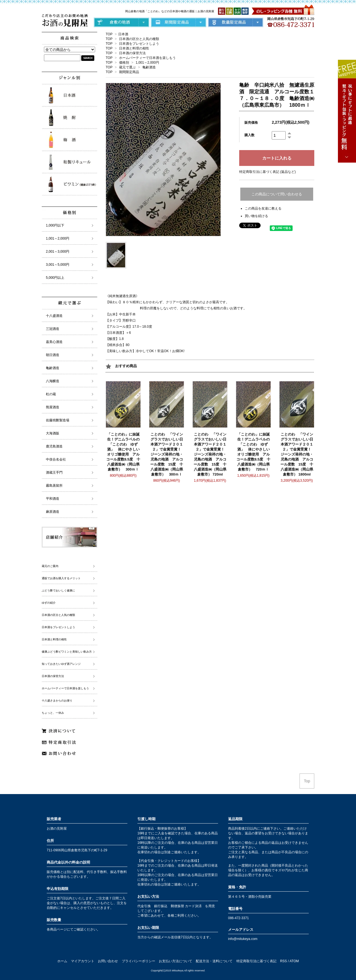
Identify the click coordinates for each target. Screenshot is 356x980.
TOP (109, 34)
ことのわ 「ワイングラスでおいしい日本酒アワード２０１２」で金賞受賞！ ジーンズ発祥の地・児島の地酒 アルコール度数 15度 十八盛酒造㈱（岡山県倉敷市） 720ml (211, 454)
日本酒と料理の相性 (134, 48)
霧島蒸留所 (54, 486)
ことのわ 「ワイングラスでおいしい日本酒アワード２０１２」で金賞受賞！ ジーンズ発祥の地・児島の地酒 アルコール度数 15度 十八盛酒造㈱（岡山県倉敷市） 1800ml (298, 454)
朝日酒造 (53, 355)
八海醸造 (53, 381)
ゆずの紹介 (49, 603)
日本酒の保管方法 (132, 53)
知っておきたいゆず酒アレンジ (61, 664)
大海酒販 (53, 433)
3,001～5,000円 (58, 265)
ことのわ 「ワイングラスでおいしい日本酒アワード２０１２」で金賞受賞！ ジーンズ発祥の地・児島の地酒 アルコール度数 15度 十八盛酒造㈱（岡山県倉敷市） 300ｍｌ (167, 454)
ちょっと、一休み (53, 713)
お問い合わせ (108, 961)
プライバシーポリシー (139, 961)
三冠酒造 (53, 329)
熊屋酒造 (53, 407)
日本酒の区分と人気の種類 (139, 39)
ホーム (62, 961)
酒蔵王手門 (54, 472)
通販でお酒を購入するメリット (61, 578)
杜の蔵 (51, 394)
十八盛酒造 (54, 316)
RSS (284, 961)
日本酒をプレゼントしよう (139, 44)
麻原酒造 (53, 512)
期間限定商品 (129, 72)
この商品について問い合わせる (277, 194)
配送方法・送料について (214, 961)
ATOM (294, 961)
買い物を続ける (256, 216)
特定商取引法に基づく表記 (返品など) (267, 172)
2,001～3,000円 (58, 252)
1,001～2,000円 (147, 63)
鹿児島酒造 (54, 446)
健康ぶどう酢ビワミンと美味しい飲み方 (67, 652)
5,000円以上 (55, 278)
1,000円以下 (55, 225)
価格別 (124, 63)
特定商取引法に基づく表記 (256, 961)
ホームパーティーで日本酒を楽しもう (147, 58)
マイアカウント (83, 961)
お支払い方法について (175, 961)
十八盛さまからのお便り (57, 701)
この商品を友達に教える (263, 208)
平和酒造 (53, 499)
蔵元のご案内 (50, 566)
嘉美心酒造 (54, 342)
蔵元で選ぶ (127, 67)
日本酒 (123, 34)
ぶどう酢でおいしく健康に (58, 590)
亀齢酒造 (149, 67)
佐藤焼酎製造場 (58, 420)
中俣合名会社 (56, 459)
